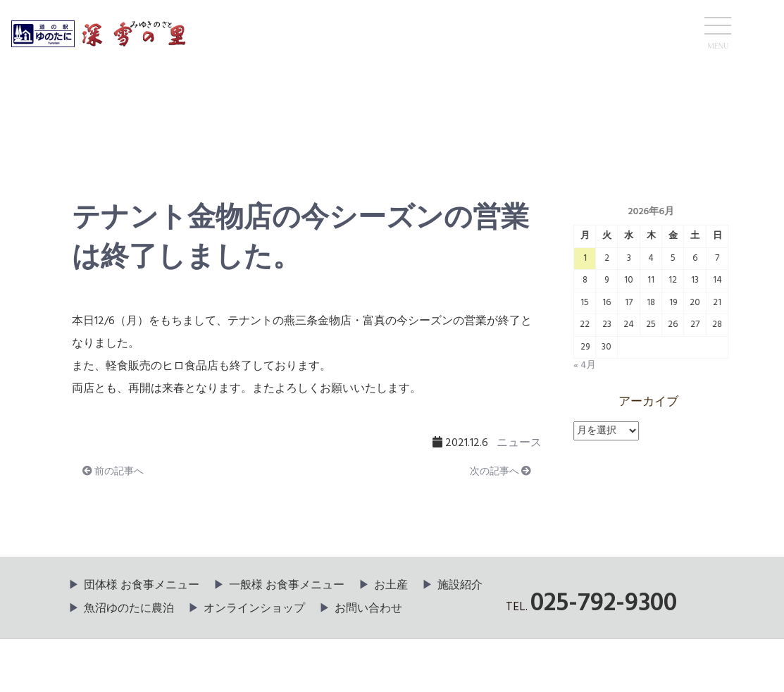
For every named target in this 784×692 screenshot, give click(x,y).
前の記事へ (112, 472)
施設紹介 (460, 586)
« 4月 (585, 365)
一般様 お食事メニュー (287, 586)
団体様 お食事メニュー (142, 586)
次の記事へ (500, 472)
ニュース (108, 138)
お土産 (391, 586)
